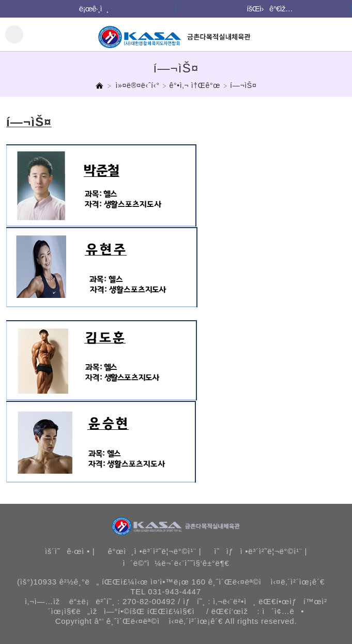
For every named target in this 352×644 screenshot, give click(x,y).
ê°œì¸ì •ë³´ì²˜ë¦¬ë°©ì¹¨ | (154, 551)
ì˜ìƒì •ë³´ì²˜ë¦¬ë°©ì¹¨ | (261, 551)
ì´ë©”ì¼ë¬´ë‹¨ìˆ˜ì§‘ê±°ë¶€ (176, 563)
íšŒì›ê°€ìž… (270, 9)
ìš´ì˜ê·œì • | (70, 551)
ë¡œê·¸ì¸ (94, 9)
